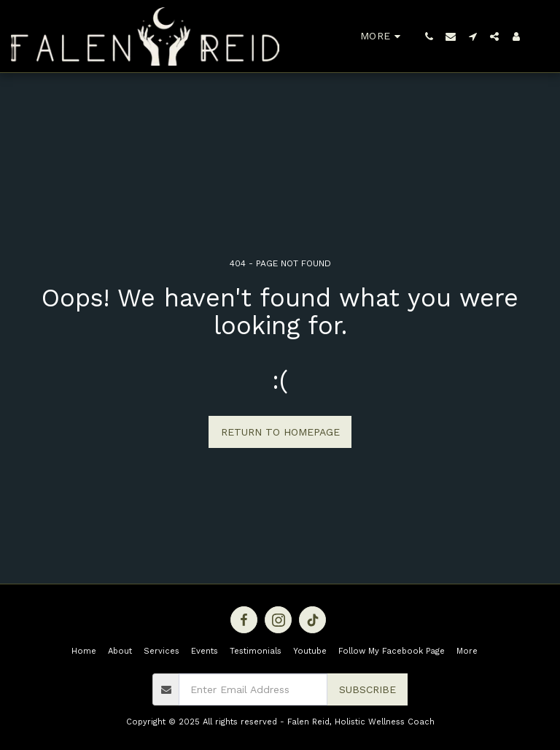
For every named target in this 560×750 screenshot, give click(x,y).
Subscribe (367, 689)
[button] (429, 36)
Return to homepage (280, 432)
